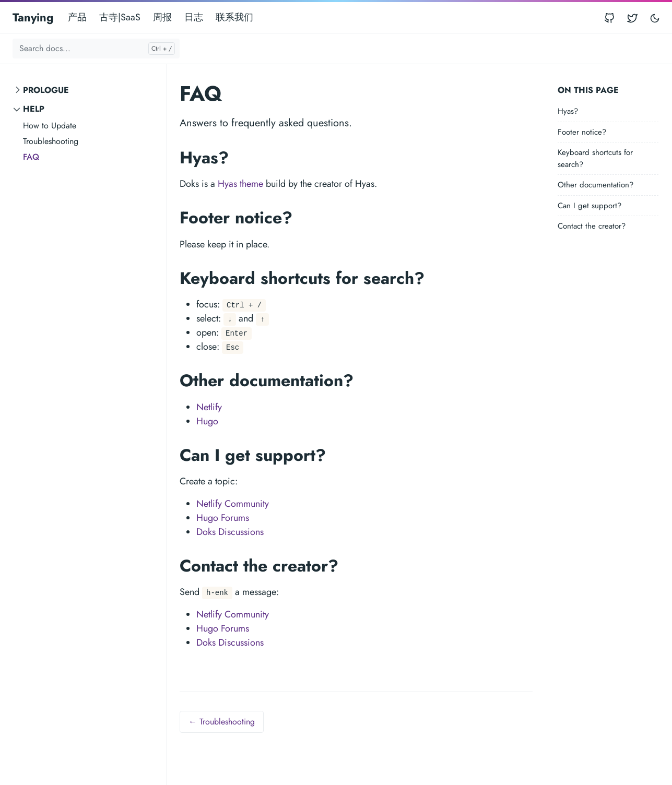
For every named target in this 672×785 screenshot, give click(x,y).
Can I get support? (590, 206)
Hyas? (568, 111)
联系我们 (234, 17)
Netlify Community (233, 504)
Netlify (209, 407)
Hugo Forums (223, 518)
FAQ (31, 157)
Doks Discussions (230, 532)
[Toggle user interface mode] (655, 17)
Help (34, 109)
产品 (77, 17)
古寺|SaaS (120, 17)
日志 (194, 17)
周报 (162, 17)
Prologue (46, 90)
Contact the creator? (592, 226)
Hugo (207, 421)
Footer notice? (582, 132)
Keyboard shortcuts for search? (595, 158)
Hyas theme (240, 184)
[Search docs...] (96, 49)
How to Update (50, 126)
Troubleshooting (51, 141)
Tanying (33, 17)
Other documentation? (596, 185)
